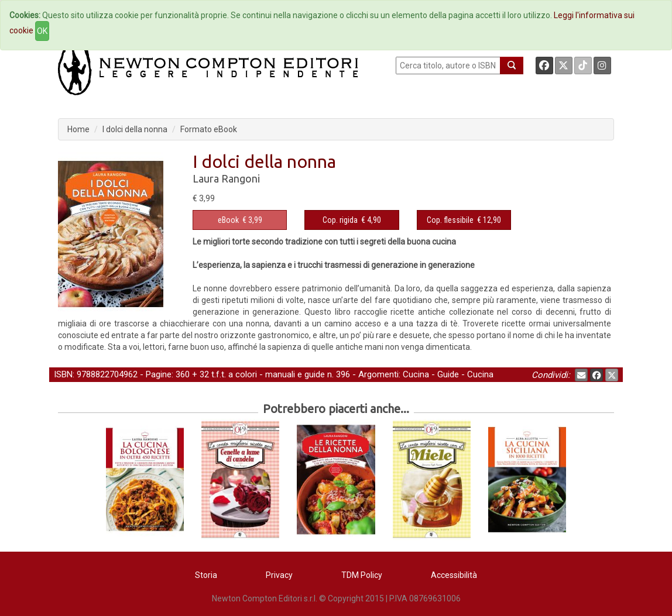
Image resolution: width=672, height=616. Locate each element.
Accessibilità (454, 575)
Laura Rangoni (226, 178)
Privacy (279, 575)
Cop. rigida (340, 220)
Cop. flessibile (450, 220)
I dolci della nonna (135, 129)
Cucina (416, 374)
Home (78, 129)
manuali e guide (295, 374)
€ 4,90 (352, 220)
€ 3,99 (240, 220)
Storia (206, 575)
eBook (228, 220)
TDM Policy (362, 575)
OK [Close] (42, 31)
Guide (448, 374)
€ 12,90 (464, 220)
